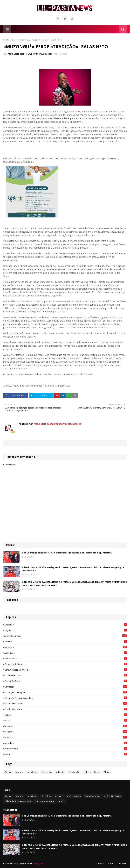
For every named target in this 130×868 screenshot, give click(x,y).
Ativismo (66, 642)
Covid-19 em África (66, 709)
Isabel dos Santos (92, 772)
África (66, 754)
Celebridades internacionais (18, 801)
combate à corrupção (45, 801)
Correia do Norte (66, 681)
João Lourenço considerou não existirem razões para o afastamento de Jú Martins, (67, 553)
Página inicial (9, 40)
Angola (66, 630)
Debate (66, 720)
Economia (66, 732)
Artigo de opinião (66, 636)
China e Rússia (66, 659)
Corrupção (66, 687)
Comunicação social (66, 664)
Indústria (60, 772)
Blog (16, 864)
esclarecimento (66, 749)
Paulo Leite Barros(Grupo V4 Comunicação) (30, 54)
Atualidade (66, 647)
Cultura (66, 715)
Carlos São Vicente (113, 796)
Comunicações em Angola (66, 670)
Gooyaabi (39, 864)
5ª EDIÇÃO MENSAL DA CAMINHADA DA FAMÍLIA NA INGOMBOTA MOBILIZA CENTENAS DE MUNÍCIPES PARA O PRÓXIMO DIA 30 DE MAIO (74, 584)
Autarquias (66, 653)
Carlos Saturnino (92, 796)
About (111, 864)
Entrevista (66, 737)
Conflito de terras (66, 675)
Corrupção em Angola (66, 692)
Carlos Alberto (74, 796)
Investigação (74, 772)
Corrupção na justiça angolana (66, 698)
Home (101, 864)
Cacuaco (59, 796)
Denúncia (66, 726)
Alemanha (66, 625)
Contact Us (122, 864)
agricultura (66, 743)
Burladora (46, 796)
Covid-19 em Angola (66, 703)
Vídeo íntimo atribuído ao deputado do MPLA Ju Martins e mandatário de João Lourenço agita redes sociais (73, 569)
